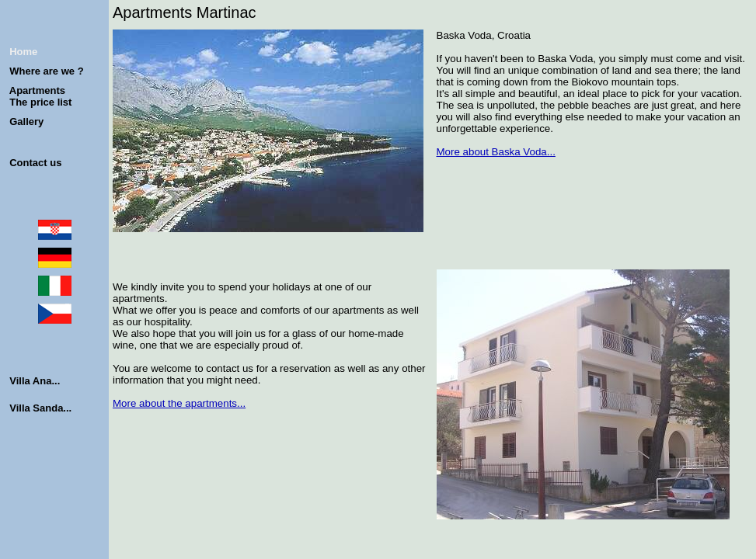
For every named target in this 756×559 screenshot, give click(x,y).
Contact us (35, 163)
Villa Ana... (35, 381)
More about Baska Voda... (496, 152)
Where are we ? (46, 71)
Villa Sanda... (40, 408)
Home (23, 52)
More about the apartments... (179, 403)
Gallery (26, 122)
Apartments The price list (38, 96)
